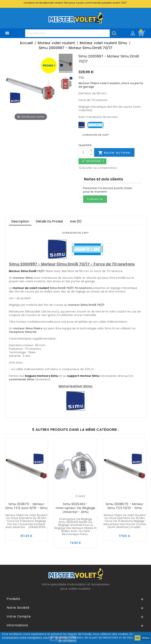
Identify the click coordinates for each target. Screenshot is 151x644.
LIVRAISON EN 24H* (96, 135)
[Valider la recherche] (114, 33)
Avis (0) (76, 221)
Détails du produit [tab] (49, 221)
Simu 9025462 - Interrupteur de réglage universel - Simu (75, 508)
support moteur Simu (83, 376)
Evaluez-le (95, 199)
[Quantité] (83, 152)
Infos (146, 638)
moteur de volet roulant (31, 288)
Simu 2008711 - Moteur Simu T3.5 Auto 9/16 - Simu (26, 506)
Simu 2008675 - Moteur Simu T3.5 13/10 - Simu (125, 506)
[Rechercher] (72, 33)
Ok (138, 638)
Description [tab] (20, 221)
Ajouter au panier (114, 153)
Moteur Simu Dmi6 (23, 271)
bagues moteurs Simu (42, 376)
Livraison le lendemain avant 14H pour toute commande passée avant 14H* (75, 3)
